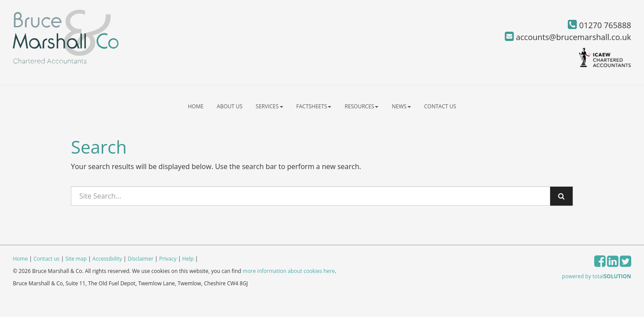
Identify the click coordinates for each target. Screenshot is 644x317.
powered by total (597, 276)
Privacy (168, 259)
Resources (361, 106)
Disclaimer (141, 259)
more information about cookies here (289, 271)
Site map (76, 259)
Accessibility (107, 259)
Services (270, 106)
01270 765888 (600, 25)
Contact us (440, 106)
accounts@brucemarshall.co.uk (568, 37)
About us (229, 106)
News (401, 106)
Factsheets (314, 106)
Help (188, 259)
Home (196, 106)
